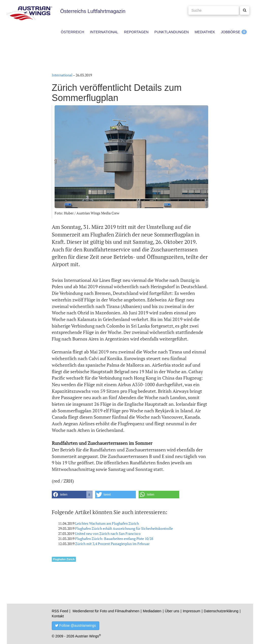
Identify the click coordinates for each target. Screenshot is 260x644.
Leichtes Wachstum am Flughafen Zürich (107, 523)
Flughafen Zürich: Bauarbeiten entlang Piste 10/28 (114, 539)
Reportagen (136, 32)
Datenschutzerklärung (221, 611)
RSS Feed (60, 611)
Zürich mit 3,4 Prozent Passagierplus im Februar (112, 544)
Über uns (172, 611)
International (104, 32)
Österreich (73, 32)
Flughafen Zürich (64, 559)
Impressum (192, 611)
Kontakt (58, 616)
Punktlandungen (172, 32)
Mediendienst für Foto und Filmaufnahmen (106, 611)
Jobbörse (231, 32)
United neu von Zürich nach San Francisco (108, 533)
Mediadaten (152, 611)
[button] (72, 495)
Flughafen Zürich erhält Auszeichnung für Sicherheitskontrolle (124, 528)
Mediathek (205, 32)
